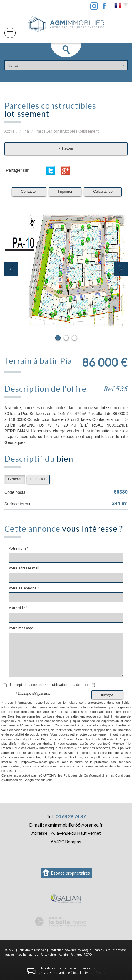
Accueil (11, 131)
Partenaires (48, 955)
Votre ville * (18, 608)
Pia (26, 131)
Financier (38, 479)
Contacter (29, 192)
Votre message (21, 628)
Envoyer (107, 695)
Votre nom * (19, 548)
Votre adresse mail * (25, 568)
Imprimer (65, 192)
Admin (63, 955)
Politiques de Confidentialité (84, 775)
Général (15, 479)
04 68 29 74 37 (71, 816)
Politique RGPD (81, 955)
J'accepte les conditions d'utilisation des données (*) (52, 685)
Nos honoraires (27, 955)
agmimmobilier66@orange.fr (74, 825)
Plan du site (102, 950)
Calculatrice (103, 192)
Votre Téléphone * (24, 588)
